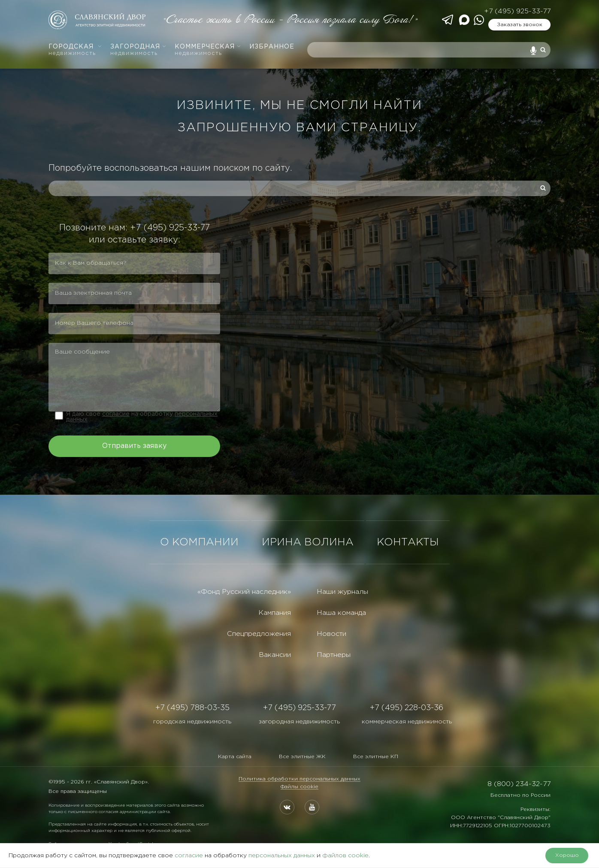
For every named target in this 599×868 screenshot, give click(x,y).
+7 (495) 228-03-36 (407, 708)
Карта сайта (235, 757)
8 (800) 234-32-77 (519, 784)
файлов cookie (345, 856)
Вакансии (275, 655)
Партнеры (334, 655)
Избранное (272, 47)
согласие (116, 414)
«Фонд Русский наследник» (244, 592)
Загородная (138, 50)
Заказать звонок (520, 25)
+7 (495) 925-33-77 (517, 11)
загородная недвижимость (299, 722)
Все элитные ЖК (302, 757)
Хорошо (567, 855)
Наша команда (341, 613)
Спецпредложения (259, 634)
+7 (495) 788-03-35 (192, 708)
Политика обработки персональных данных (299, 779)
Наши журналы (342, 592)
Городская (75, 50)
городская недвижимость (192, 722)
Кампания (275, 613)
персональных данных (282, 856)
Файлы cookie (299, 787)
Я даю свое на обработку (142, 417)
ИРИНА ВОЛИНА (308, 542)
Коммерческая (208, 50)
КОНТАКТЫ (408, 542)
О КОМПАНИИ (199, 542)
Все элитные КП (376, 757)
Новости (331, 634)
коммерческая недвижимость (407, 722)
